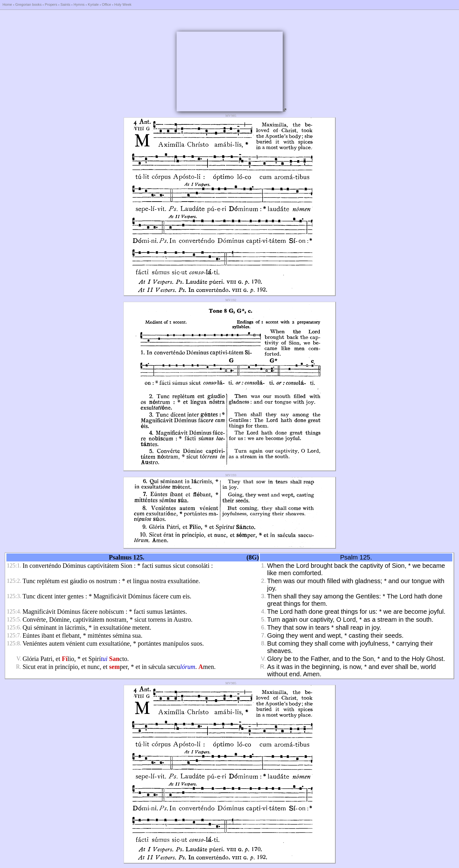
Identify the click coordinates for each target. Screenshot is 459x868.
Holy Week (123, 4)
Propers (51, 4)
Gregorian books (29, 4)
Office (107, 4)
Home (7, 4)
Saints (66, 4)
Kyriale (93, 4)
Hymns (79, 4)
